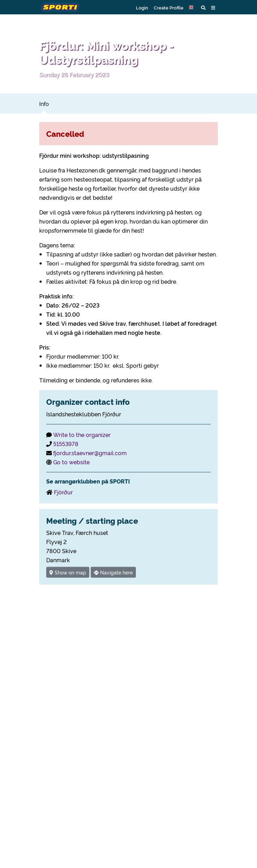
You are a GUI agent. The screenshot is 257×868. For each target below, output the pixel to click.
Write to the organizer (82, 435)
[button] (192, 7)
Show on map (68, 572)
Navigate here (113, 572)
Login (142, 7)
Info (44, 104)
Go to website (71, 462)
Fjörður (63, 492)
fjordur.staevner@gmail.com (90, 453)
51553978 (66, 444)
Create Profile (169, 7)
